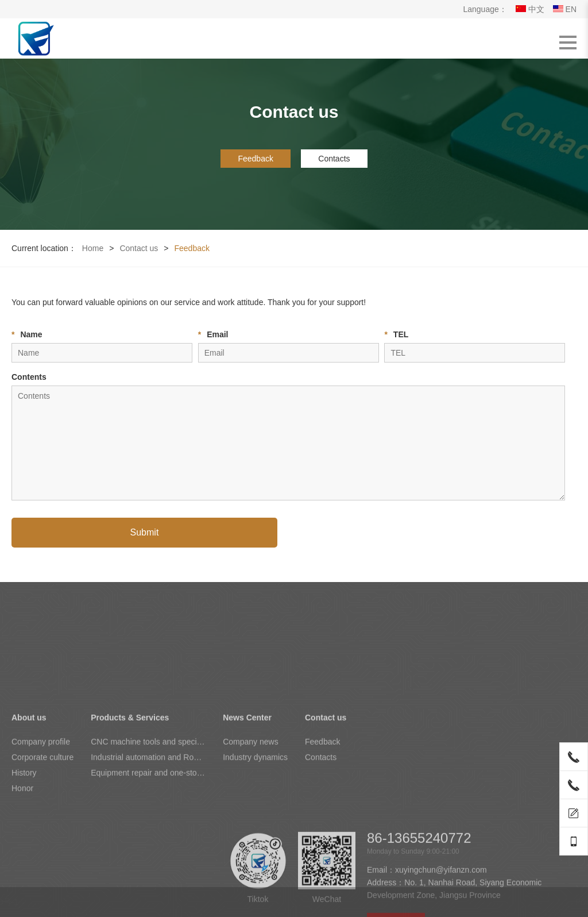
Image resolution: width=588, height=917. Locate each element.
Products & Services (130, 793)
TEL (396, 334)
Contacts (334, 159)
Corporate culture (42, 833)
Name (27, 334)
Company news (251, 817)
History (24, 848)
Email (213, 334)
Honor (22, 864)
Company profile (41, 817)
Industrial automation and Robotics (148, 833)
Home (93, 248)
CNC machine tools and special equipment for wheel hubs (148, 817)
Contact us (139, 248)
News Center (247, 793)
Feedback (255, 159)
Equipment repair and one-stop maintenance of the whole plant (148, 848)
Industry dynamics (255, 833)
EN (565, 9)
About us (29, 793)
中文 (530, 9)
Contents (29, 377)
